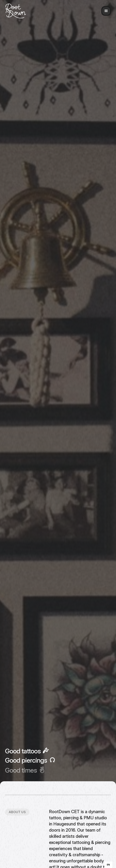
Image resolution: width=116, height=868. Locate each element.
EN (108, 865)
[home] (16, 11)
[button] (106, 11)
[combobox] (108, 865)
